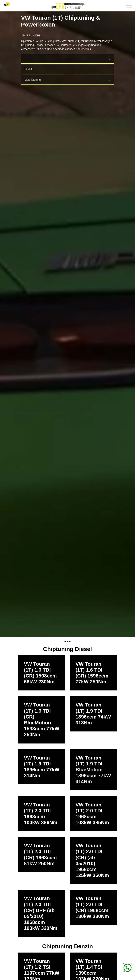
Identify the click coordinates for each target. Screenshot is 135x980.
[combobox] (67, 59)
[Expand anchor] (67, 641)
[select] (109, 59)
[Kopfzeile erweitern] (129, 6)
